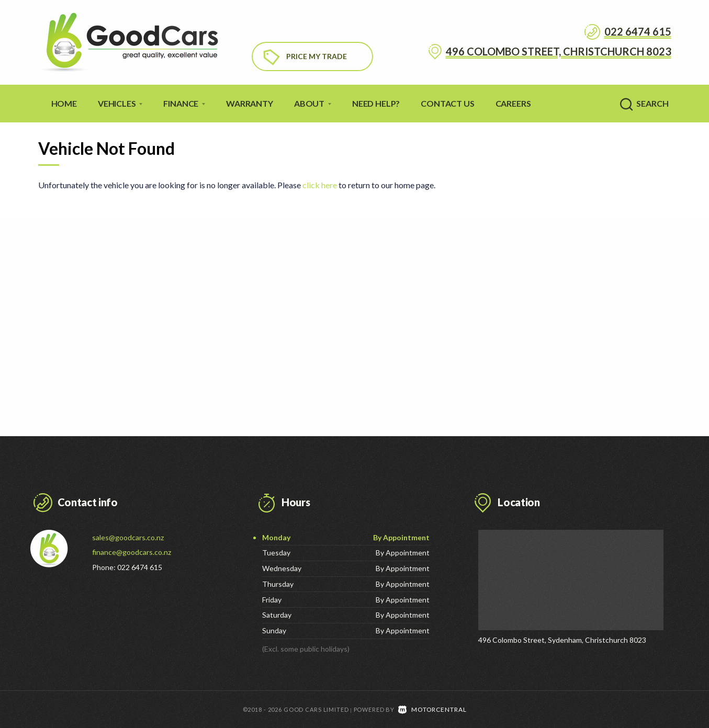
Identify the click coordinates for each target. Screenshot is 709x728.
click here (320, 185)
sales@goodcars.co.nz (128, 537)
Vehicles (120, 103)
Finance (184, 103)
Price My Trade (317, 56)
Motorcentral (432, 709)
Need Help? (376, 103)
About (313, 103)
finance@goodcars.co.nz (132, 552)
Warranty (250, 103)
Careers (513, 103)
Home (64, 103)
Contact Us (447, 103)
